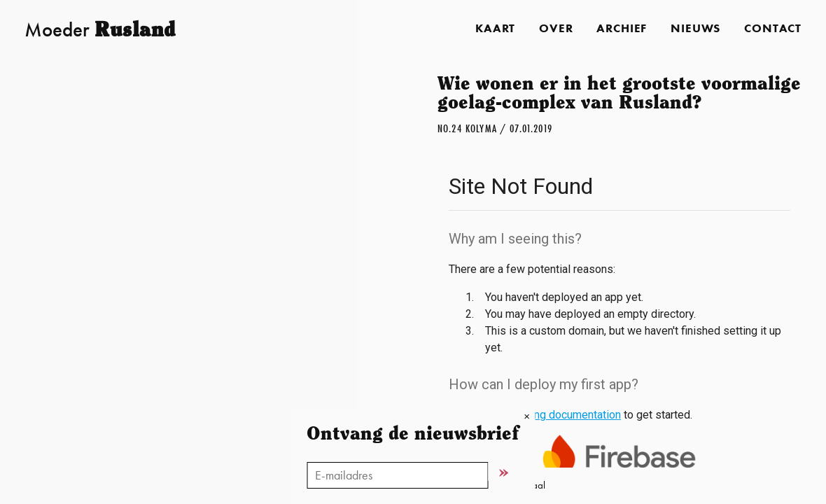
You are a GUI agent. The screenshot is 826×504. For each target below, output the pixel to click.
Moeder (100, 30)
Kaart (495, 28)
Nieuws (695, 28)
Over (556, 28)
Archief (622, 28)
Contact (773, 28)
